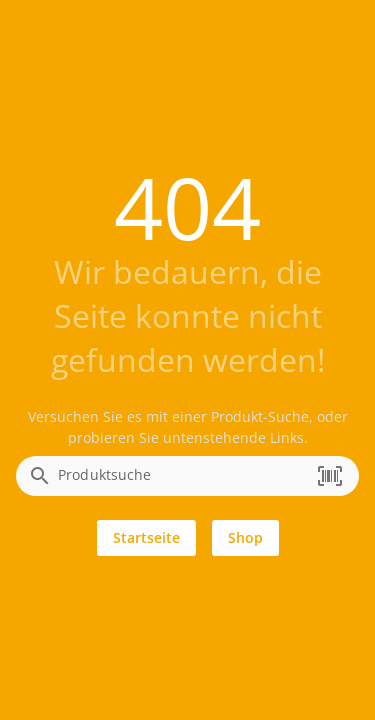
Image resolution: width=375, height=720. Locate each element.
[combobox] (182, 482)
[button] (330, 476)
